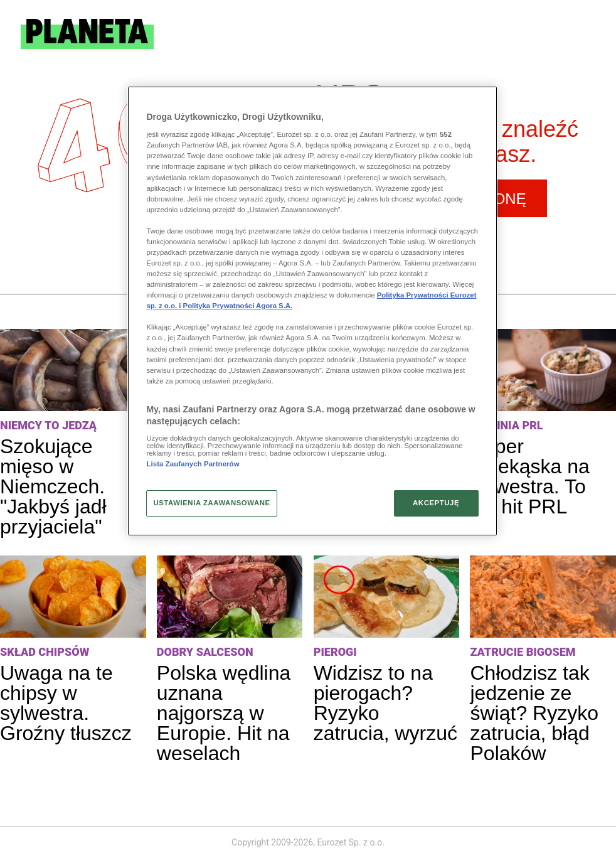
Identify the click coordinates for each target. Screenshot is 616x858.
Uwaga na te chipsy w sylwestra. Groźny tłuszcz (66, 703)
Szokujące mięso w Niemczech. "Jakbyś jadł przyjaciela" (53, 486)
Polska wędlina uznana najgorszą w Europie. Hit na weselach (224, 713)
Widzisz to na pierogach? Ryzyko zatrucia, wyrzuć (385, 703)
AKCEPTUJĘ (436, 503)
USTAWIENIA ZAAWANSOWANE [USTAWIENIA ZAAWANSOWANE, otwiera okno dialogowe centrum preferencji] (211, 503)
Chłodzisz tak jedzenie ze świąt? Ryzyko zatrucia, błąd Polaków (534, 713)
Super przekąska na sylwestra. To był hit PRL (529, 476)
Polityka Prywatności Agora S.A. (238, 306)
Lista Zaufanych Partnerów (193, 464)
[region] (312, 311)
